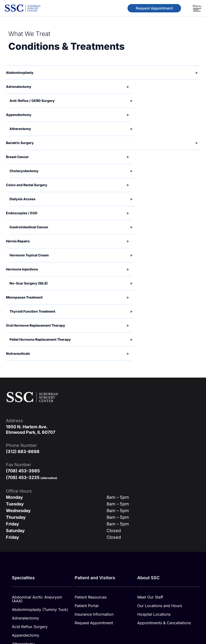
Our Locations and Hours (160, 479)
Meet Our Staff (150, 470)
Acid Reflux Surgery (30, 500)
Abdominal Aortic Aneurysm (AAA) (37, 472)
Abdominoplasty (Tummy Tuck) (40, 483)
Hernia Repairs (25, 577)
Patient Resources (91, 470)
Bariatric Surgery (27, 526)
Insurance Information (94, 488)
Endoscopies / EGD (29, 569)
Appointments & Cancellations (164, 496)
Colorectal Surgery (29, 551)
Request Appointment (94, 496)
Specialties (23, 451)
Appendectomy (26, 509)
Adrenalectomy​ (25, 491)
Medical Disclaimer (115, 616)
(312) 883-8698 (23, 325)
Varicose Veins (25, 594)
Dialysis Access (26, 560)
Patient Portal (87, 479)
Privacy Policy (154, 616)
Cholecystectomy (27, 543)
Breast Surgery (25, 534)
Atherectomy (23, 517)
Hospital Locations (154, 488)
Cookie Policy (189, 616)
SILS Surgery (23, 586)
